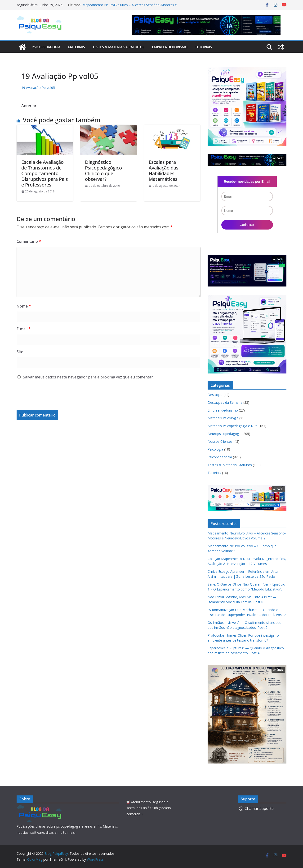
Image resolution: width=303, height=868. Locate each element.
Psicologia (215, 449)
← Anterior (27, 106)
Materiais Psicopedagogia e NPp (233, 426)
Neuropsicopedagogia (225, 434)
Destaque (215, 395)
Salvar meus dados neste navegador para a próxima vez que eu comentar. (88, 377)
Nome (24, 306)
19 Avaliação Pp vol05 (38, 88)
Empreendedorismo (170, 47)
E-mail (24, 329)
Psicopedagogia (46, 47)
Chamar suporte (256, 808)
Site (20, 352)
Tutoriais (203, 47)
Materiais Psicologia (223, 418)
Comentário (29, 241)
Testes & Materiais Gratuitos (118, 47)
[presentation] (49, 399)
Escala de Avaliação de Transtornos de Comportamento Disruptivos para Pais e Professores (45, 173)
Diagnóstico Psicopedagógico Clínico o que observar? (103, 171)
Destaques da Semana (225, 402)
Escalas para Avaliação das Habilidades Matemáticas (164, 171)
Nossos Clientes (220, 441)
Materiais (76, 47)
